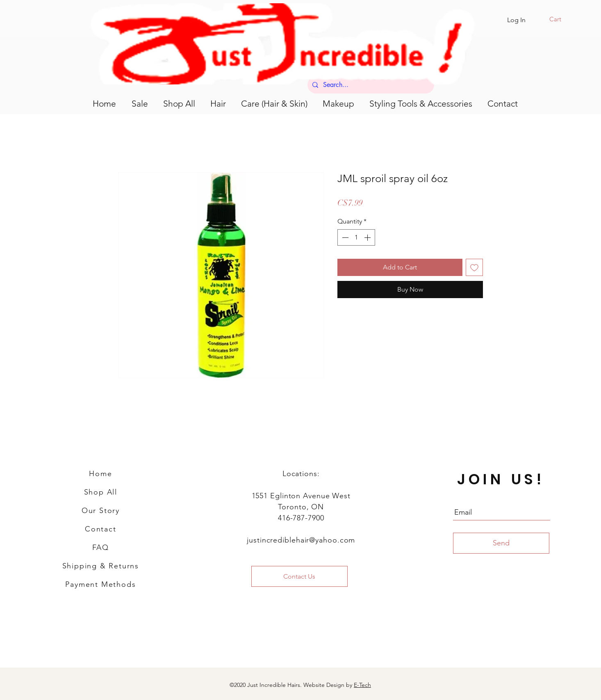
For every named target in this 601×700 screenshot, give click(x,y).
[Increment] (368, 237)
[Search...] (370, 85)
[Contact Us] (299, 576)
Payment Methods (100, 584)
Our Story (101, 511)
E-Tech (362, 685)
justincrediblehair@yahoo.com (301, 540)
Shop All (101, 492)
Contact (101, 529)
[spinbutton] (356, 237)
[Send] (501, 543)
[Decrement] (344, 237)
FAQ (101, 547)
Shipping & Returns (101, 566)
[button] (561, 19)
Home (100, 474)
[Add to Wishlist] (474, 267)
